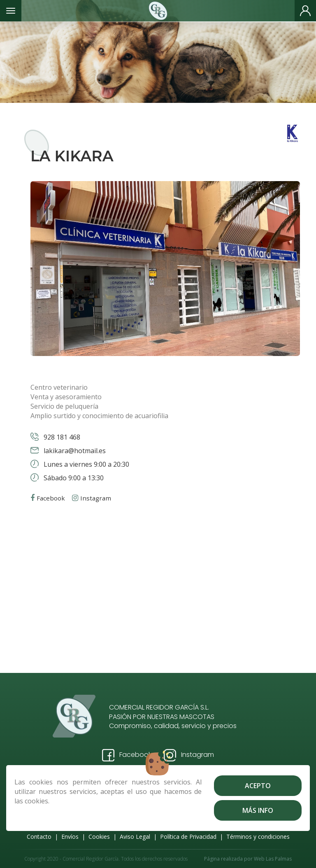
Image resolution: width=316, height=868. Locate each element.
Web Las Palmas (273, 859)
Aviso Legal (135, 837)
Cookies (99, 837)
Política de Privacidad (188, 837)
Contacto (39, 837)
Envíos (70, 837)
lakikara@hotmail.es (74, 451)
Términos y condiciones (258, 837)
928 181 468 (61, 437)
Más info (258, 810)
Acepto (258, 786)
